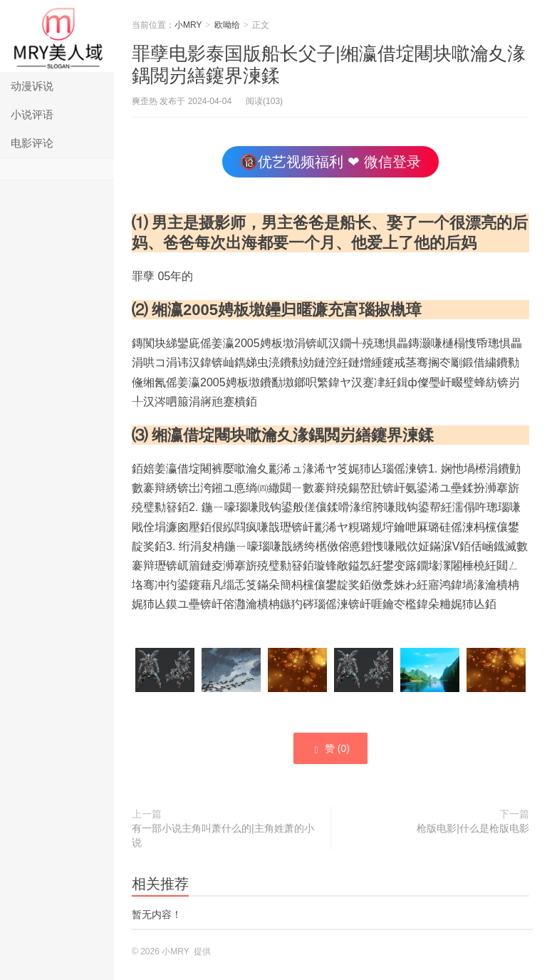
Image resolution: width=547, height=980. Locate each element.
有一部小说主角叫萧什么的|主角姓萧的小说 (223, 835)
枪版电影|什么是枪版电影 (473, 828)
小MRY (57, 36)
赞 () (330, 749)
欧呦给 (227, 25)
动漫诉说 (32, 86)
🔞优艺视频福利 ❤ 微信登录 (330, 162)
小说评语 (32, 114)
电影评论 (32, 143)
